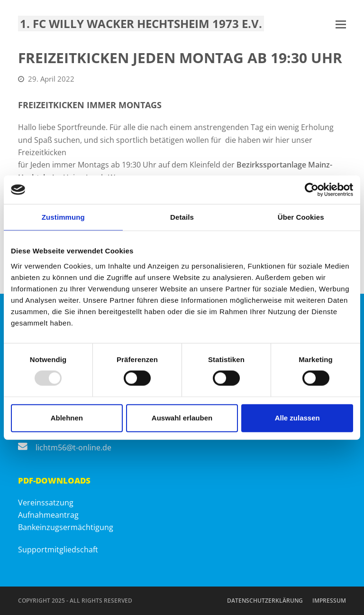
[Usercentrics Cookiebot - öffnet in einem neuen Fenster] (312, 190)
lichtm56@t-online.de (73, 447)
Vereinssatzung (46, 503)
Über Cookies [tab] (301, 217)
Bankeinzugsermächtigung (66, 527)
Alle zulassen (297, 418)
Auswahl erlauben (182, 418)
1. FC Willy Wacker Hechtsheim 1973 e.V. (141, 23)
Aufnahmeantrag (48, 515)
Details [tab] (182, 217)
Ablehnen (67, 418)
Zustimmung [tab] (63, 217)
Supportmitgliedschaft (58, 550)
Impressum (329, 601)
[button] (341, 24)
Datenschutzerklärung (265, 601)
